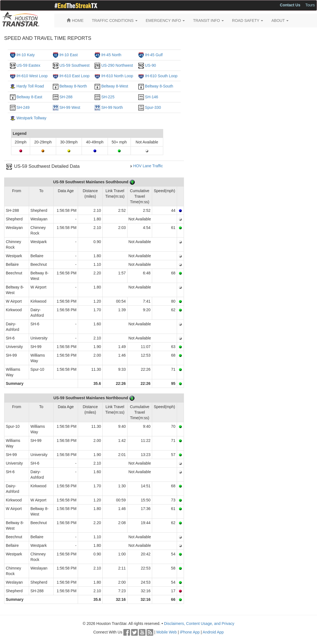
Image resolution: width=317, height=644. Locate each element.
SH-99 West (70, 107)
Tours (310, 5)
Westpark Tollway (31, 118)
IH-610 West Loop (32, 76)
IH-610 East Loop (75, 76)
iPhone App (190, 632)
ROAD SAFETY (248, 20)
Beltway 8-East (29, 97)
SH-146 (151, 97)
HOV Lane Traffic (148, 166)
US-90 (150, 65)
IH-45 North (111, 55)
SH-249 (23, 107)
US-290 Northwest (117, 65)
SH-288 (66, 97)
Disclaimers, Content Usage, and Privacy (199, 624)
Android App (213, 632)
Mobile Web (167, 632)
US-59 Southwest (75, 65)
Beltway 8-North (73, 86)
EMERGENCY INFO (165, 20)
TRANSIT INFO (208, 20)
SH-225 (108, 97)
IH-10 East (69, 55)
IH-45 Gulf (154, 55)
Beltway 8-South (159, 86)
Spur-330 (153, 107)
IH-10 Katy (25, 55)
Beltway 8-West (115, 86)
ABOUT (280, 20)
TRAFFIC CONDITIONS (115, 20)
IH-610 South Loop (161, 76)
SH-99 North (112, 107)
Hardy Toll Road (30, 86)
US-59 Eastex (28, 65)
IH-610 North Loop (117, 76)
